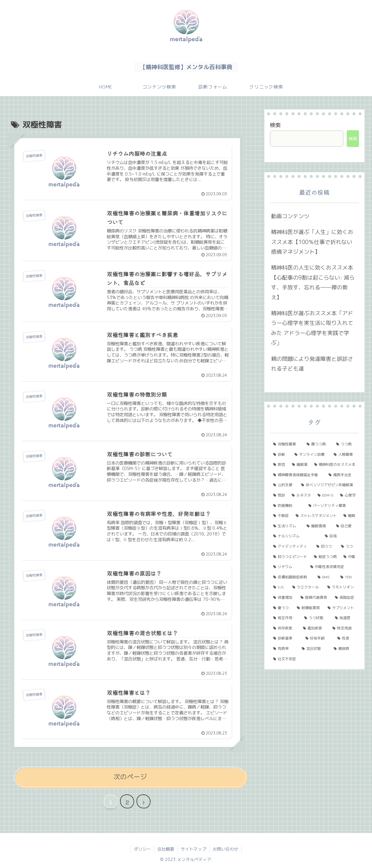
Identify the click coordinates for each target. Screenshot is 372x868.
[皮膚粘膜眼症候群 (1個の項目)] (292, 577)
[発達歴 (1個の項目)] (345, 618)
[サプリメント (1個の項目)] (341, 608)
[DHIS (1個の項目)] (326, 577)
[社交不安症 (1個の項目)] (314, 659)
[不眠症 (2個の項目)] (281, 516)
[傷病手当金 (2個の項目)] (342, 475)
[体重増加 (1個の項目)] (283, 598)
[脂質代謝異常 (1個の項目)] (314, 598)
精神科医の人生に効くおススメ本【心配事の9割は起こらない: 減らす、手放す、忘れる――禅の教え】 (313, 282)
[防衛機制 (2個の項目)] (287, 506)
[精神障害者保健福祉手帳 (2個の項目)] (297, 475)
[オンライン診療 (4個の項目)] (311, 455)
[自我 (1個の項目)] (340, 536)
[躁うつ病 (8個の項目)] (318, 444)
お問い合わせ (225, 849)
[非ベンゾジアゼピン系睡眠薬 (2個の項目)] (328, 485)
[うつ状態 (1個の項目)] (316, 618)
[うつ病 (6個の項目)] (346, 444)
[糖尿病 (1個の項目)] (344, 649)
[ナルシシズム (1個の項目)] (296, 536)
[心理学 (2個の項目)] (348, 495)
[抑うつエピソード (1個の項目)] (290, 557)
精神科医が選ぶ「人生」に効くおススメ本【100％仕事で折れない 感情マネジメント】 (312, 242)
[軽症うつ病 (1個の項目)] (325, 557)
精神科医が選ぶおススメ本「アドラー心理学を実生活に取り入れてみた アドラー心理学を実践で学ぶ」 (312, 328)
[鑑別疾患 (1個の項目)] (314, 628)
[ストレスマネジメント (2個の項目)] (316, 516)
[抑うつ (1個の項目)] (325, 546)
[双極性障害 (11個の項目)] (286, 444)
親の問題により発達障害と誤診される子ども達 (312, 364)
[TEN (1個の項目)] (348, 577)
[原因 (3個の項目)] (279, 465)
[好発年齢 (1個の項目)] (318, 638)
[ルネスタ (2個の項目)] (301, 495)
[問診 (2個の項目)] (279, 495)
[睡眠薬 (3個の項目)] (300, 465)
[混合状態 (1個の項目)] (314, 649)
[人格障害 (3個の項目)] (344, 455)
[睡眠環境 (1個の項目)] (318, 526)
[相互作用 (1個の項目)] (285, 618)
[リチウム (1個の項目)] (288, 567)
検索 (275, 125)
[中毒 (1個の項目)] (349, 557)
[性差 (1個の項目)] (346, 638)
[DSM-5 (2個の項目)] (325, 495)
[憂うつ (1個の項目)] (282, 608)
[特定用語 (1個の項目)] (344, 628)
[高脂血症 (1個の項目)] (345, 598)
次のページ (130, 777)
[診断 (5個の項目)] (280, 455)
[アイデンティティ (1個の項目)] (291, 546)
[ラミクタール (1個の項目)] (306, 587)
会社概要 (166, 849)
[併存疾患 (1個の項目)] (285, 628)
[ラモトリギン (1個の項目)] (341, 587)
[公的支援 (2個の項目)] (284, 485)
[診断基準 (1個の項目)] (286, 638)
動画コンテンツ (290, 216)
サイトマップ (193, 849)
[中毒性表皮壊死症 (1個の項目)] (333, 567)
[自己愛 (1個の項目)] (346, 526)
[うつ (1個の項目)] (348, 546)
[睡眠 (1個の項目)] (349, 516)
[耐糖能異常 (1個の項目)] (309, 608)
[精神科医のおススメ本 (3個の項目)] (335, 465)
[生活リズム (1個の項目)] (286, 526)
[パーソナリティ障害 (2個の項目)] (332, 506)
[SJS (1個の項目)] (279, 587)
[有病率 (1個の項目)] (284, 649)
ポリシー (142, 849)
